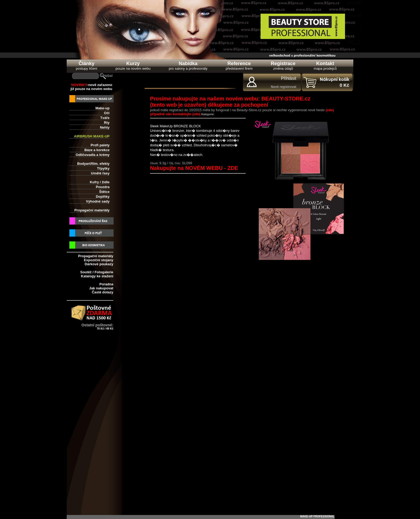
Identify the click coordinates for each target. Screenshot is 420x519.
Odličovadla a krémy (93, 155)
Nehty (105, 127)
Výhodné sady (98, 201)
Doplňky (103, 197)
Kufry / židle (100, 182)
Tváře (105, 118)
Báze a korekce (97, 150)
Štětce (104, 192)
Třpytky (103, 168)
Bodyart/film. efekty (93, 164)
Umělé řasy (100, 173)
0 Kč (344, 85)
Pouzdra (103, 187)
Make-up (102, 108)
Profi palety (100, 145)
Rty (107, 123)
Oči (107, 113)
